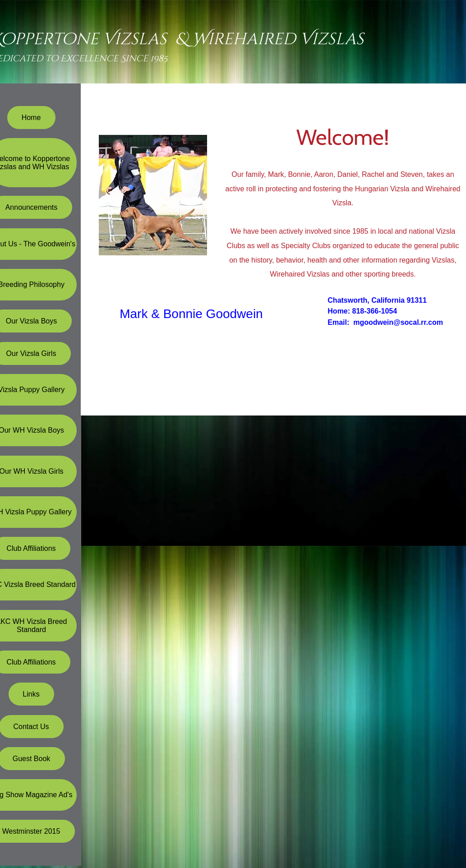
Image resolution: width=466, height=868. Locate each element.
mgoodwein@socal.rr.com (398, 322)
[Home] (31, 118)
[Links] (31, 694)
